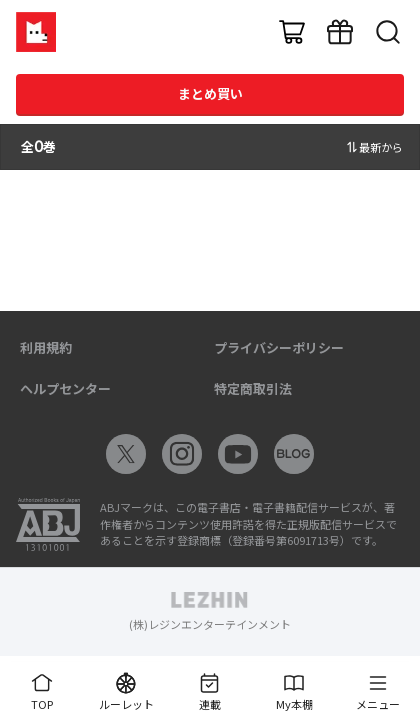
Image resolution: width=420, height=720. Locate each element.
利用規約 (46, 347)
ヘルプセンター (65, 388)
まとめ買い (210, 93)
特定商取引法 (253, 388)
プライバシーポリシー (279, 347)
